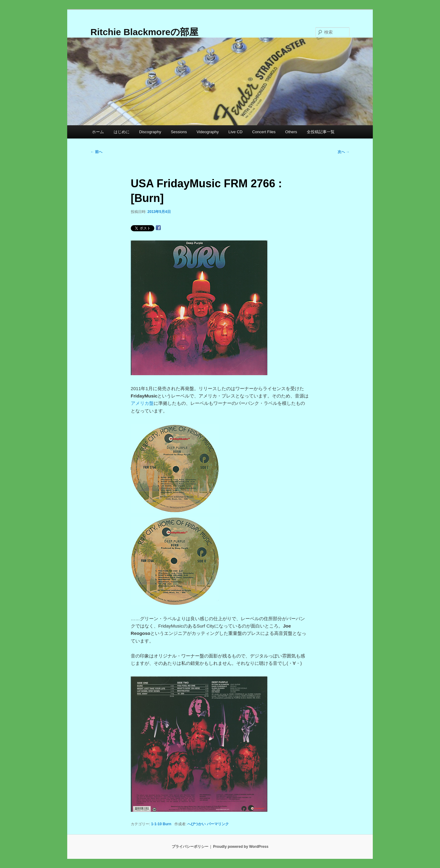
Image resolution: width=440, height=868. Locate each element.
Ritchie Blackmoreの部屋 (144, 32)
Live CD (235, 132)
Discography (150, 132)
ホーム (98, 132)
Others (291, 132)
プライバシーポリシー (190, 847)
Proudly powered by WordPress (241, 847)
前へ (96, 152)
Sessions (179, 132)
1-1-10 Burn (161, 824)
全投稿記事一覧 (321, 132)
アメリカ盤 (142, 403)
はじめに (122, 132)
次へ (344, 152)
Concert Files (264, 132)
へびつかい (196, 824)
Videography (208, 132)
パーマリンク (218, 824)
